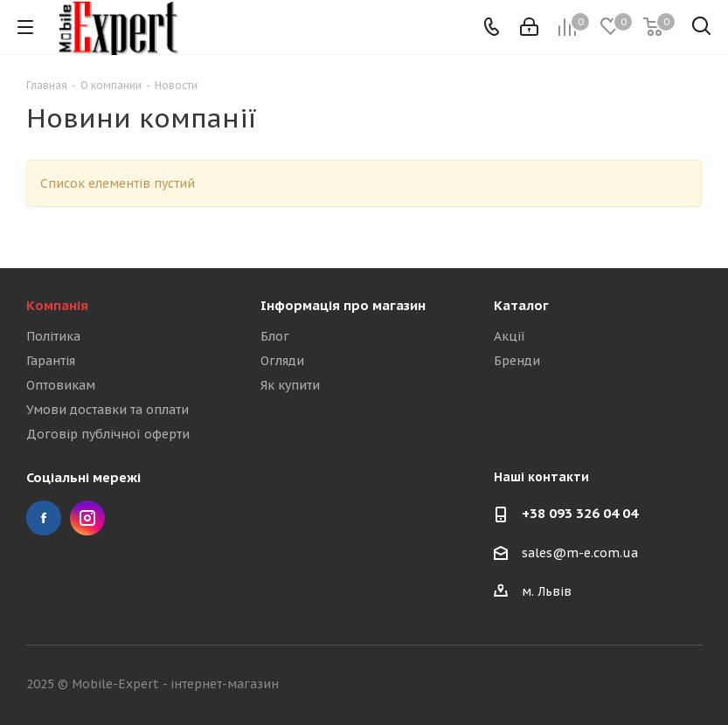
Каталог (521, 305)
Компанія (57, 305)
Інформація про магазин (343, 305)
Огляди (282, 361)
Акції (510, 336)
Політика (53, 336)
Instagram (87, 518)
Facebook (44, 518)
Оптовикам (61, 385)
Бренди (517, 361)
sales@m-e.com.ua (580, 553)
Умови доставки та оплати (107, 410)
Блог (275, 336)
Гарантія (51, 361)
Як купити (290, 385)
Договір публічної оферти (108, 434)
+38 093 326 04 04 (580, 513)
